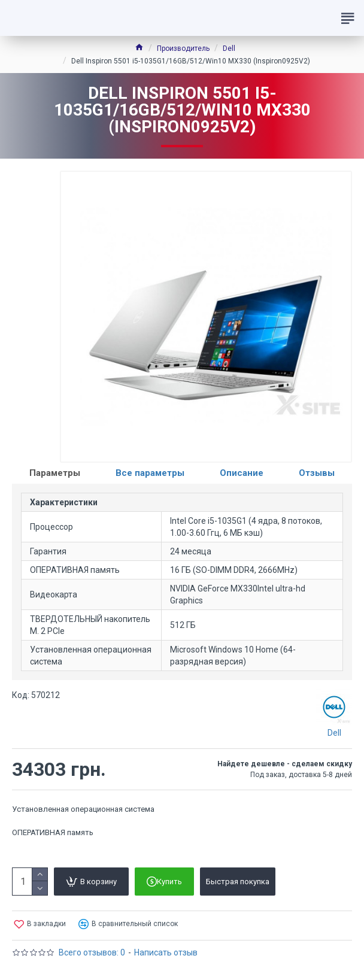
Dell (229, 48)
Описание (242, 473)
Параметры (55, 473)
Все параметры (150, 473)
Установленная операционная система (83, 809)
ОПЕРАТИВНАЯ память (53, 832)
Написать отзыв (166, 952)
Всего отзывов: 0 (92, 952)
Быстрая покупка (238, 882)
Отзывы (317, 473)
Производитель (183, 48)
